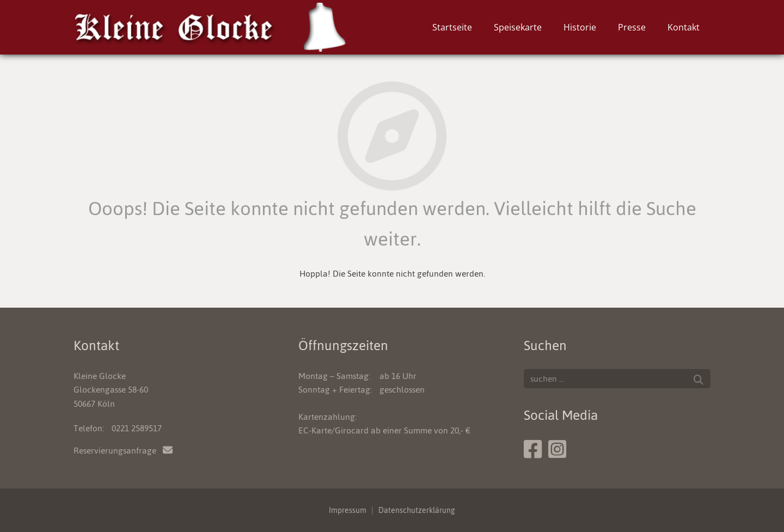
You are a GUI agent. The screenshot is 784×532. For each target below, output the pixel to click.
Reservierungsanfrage (123, 451)
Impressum (348, 510)
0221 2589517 (137, 428)
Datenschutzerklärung (417, 510)
